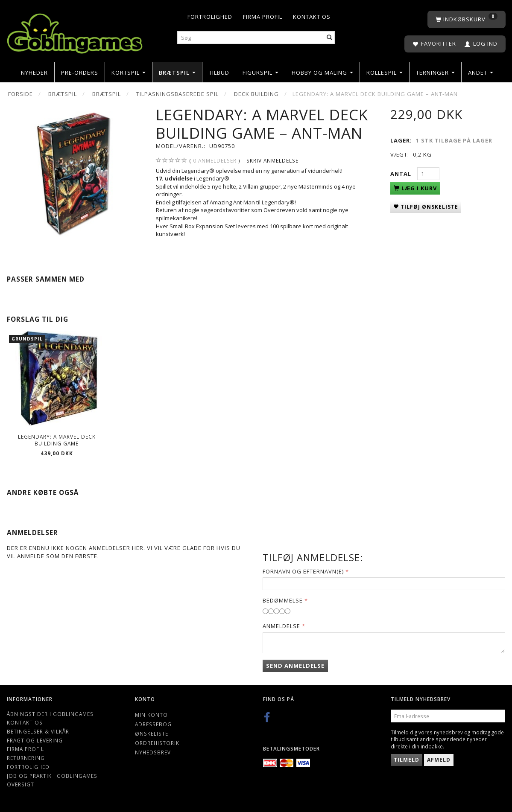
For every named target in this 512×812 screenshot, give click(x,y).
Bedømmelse (283, 600)
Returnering (26, 758)
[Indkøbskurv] (467, 19)
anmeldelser (215, 161)
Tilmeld (407, 760)
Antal (402, 174)
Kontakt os (312, 17)
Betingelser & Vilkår (38, 731)
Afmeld (439, 760)
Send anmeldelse (295, 666)
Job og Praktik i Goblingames (52, 776)
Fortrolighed (210, 17)
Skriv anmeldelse (272, 160)
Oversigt (20, 784)
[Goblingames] (75, 32)
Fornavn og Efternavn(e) (303, 571)
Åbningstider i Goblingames (50, 714)
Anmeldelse (281, 626)
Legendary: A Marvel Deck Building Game (57, 440)
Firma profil (263, 17)
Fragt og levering (35, 740)
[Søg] (330, 38)
